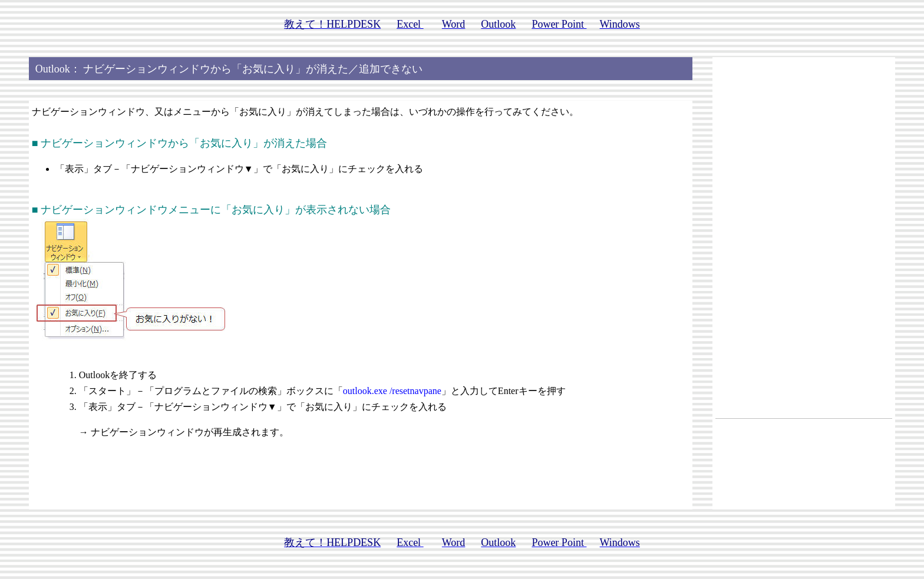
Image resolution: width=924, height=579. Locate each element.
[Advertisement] (804, 237)
